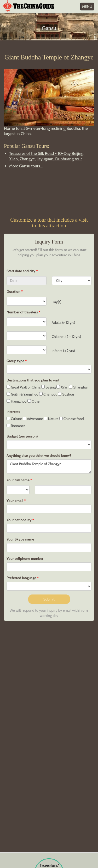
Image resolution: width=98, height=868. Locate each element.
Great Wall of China (24, 387)
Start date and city (21, 271)
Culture (14, 419)
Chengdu (48, 394)
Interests (13, 412)
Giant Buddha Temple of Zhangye (49, 466)
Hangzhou (17, 401)
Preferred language (21, 578)
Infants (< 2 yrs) (63, 351)
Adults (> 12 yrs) (64, 323)
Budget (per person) (22, 436)
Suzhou (66, 394)
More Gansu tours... (26, 166)
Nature (51, 419)
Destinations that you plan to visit (33, 380)
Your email (15, 501)
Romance (16, 426)
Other (34, 401)
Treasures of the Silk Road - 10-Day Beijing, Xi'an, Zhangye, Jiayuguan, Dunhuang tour (47, 156)
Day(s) (57, 302)
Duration (13, 292)
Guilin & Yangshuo (22, 394)
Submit (49, 599)
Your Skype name (20, 539)
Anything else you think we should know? (39, 456)
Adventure (33, 419)
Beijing (48, 387)
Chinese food (72, 419)
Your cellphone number (25, 559)
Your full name (18, 480)
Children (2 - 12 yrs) (67, 337)
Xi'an (62, 387)
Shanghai (78, 387)
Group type (15, 361)
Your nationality (19, 520)
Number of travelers (22, 312)
